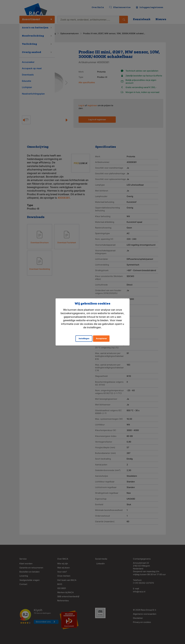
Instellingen (84, 339)
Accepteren (101, 339)
